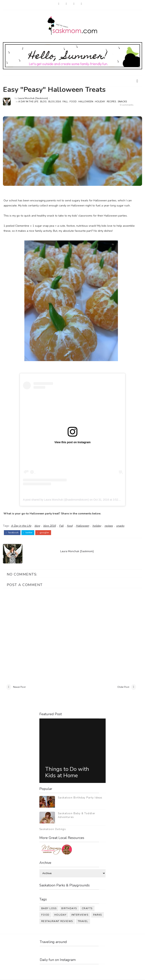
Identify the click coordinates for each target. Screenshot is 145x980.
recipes (111, 102)
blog (43, 102)
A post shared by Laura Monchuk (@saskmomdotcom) (56, 500)
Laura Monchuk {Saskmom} (33, 98)
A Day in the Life (28, 102)
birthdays (69, 909)
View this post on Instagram (72, 442)
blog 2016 (55, 102)
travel (83, 922)
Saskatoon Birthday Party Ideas (80, 798)
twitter (28, 532)
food (73, 102)
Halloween (86, 102)
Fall (65, 102)
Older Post (123, 687)
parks (98, 915)
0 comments (127, 105)
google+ (43, 532)
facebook (12, 532)
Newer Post (19, 687)
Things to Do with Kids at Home (67, 773)
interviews (80, 915)
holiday (100, 102)
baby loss (49, 909)
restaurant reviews (57, 922)
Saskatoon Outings (53, 830)
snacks (122, 102)
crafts (87, 909)
